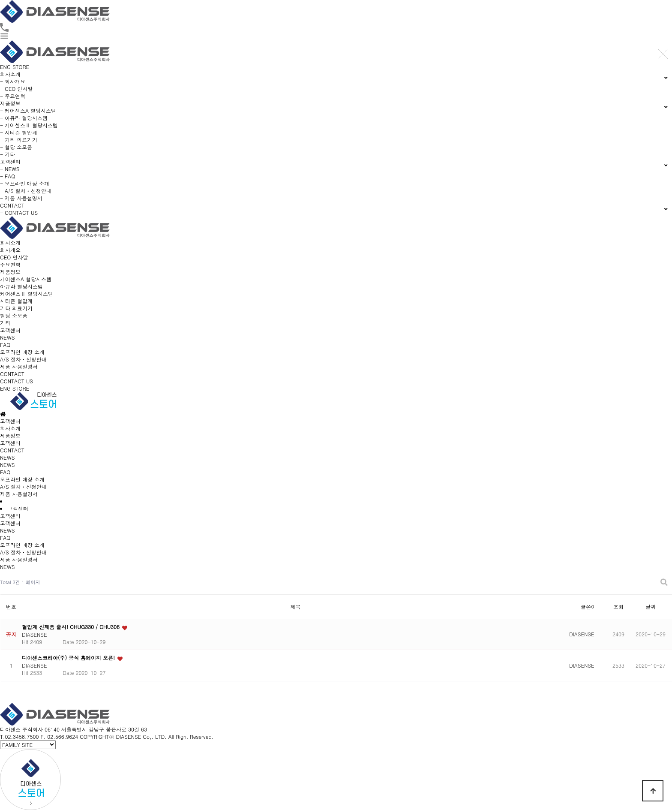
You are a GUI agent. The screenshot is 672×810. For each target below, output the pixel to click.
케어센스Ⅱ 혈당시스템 (27, 294)
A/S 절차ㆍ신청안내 (23, 359)
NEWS (7, 337)
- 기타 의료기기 (19, 140)
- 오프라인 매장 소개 (25, 183)
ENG (5, 67)
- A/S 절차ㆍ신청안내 (26, 191)
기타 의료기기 (16, 308)
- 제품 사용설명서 (21, 198)
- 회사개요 (13, 81)
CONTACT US (16, 381)
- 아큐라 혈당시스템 (24, 118)
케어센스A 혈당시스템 (26, 279)
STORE (21, 67)
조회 (618, 607)
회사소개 (10, 242)
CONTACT (12, 374)
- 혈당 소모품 (16, 147)
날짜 (651, 607)
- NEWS (10, 169)
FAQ (5, 345)
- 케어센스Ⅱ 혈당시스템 (29, 125)
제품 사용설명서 (19, 366)
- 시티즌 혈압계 (19, 132)
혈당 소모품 (14, 315)
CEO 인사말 (14, 257)
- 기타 (7, 154)
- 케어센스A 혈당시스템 (28, 110)
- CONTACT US (19, 212)
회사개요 (10, 250)
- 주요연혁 (13, 96)
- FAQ (7, 176)
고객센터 (10, 330)
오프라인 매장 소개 (22, 352)
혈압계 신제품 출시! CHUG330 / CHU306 (72, 627)
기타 (5, 323)
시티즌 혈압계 (16, 301)
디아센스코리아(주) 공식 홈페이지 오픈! (69, 658)
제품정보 (10, 272)
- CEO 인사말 (16, 89)
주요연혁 (10, 264)
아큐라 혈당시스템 (21, 286)
